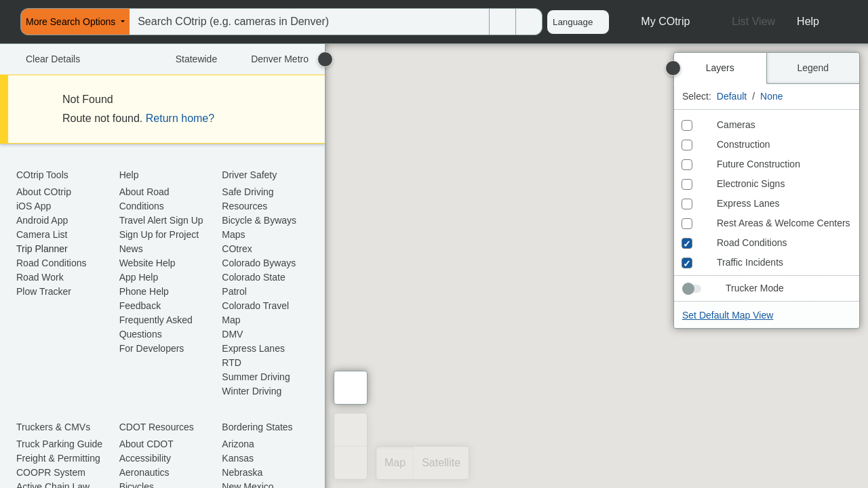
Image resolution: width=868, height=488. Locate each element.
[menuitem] (4, 22)
